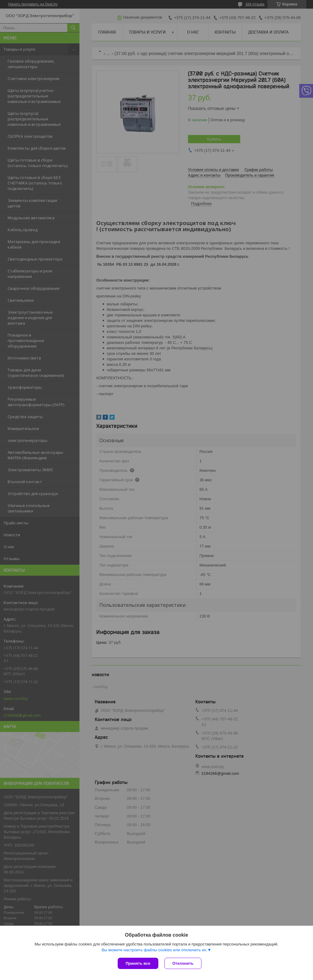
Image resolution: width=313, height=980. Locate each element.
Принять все (138, 963)
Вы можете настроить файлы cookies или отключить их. (154, 950)
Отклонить (183, 963)
